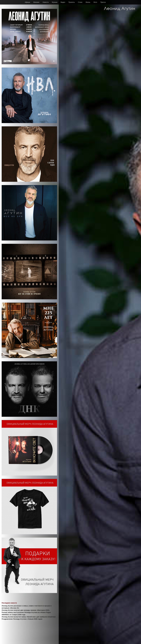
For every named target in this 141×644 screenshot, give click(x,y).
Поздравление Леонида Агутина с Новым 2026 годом (22, 619)
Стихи (80, 2)
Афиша (27, 2)
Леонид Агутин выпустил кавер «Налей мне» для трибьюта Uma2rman (29, 617)
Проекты (72, 2)
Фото (95, 2)
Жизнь (88, 2)
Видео (63, 2)
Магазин (36, 2)
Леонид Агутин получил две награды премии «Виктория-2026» (26, 610)
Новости (46, 2)
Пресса (103, 2)
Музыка (55, 2)
